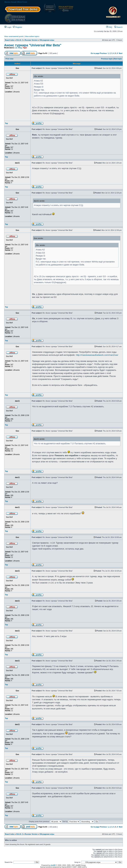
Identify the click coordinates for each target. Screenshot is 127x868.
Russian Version (31, 40)
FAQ (109, 27)
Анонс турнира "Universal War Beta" (33, 45)
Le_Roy (18, 48)
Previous (103, 53)
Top (6, 123)
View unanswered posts (14, 36)
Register (18, 27)
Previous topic (107, 59)
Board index (10, 40)
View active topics (32, 36)
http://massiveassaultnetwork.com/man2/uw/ (97, 355)
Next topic (118, 59)
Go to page (95, 53)
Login (8, 27)
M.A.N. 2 (20, 40)
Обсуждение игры (47, 40)
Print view (10, 59)
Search (118, 27)
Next (121, 53)
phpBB (53, 865)
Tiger (25, 48)
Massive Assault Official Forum (16, 2)
